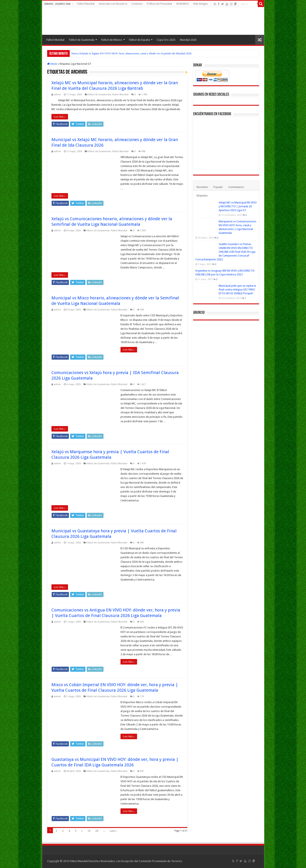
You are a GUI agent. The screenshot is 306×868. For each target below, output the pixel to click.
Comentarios (236, 187)
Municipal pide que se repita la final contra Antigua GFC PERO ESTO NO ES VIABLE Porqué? (237, 290)
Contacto (137, 4)
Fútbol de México (112, 40)
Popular (218, 187)
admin (57, 95)
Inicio (52, 64)
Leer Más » (60, 117)
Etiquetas (202, 196)
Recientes (202, 187)
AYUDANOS (183, 4)
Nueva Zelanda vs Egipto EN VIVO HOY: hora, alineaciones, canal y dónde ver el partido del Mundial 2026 (132, 53)
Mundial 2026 (188, 40)
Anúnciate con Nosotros (113, 4)
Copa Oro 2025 (166, 40)
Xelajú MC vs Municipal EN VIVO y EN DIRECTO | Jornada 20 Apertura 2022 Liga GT (238, 206)
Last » (113, 831)
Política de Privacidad (159, 4)
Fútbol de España (139, 40)
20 (97, 831)
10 (89, 831)
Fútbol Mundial (86, 4)
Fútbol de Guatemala (82, 40)
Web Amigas (200, 4)
